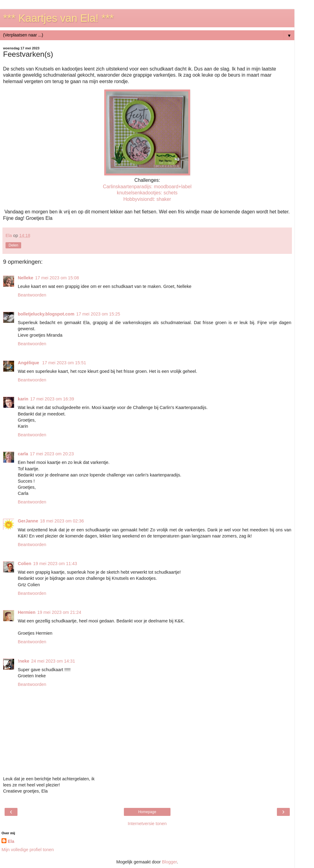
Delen (13, 245)
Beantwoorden (32, 295)
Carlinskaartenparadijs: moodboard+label (147, 187)
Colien (25, 564)
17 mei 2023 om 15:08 (57, 278)
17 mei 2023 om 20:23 (52, 454)
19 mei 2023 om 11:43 (55, 564)
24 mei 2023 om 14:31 (53, 661)
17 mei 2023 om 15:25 (98, 314)
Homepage (147, 812)
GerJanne (28, 521)
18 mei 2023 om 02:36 (62, 521)
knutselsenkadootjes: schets (147, 193)
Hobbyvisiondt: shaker (147, 199)
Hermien (27, 612)
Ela (11, 841)
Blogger (169, 862)
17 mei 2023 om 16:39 (52, 399)
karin (23, 399)
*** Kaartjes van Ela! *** (58, 18)
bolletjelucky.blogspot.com (46, 314)
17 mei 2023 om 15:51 (64, 363)
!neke (24, 661)
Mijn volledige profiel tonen (28, 850)
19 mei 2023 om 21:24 (59, 612)
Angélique (29, 363)
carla (23, 454)
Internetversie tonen (147, 824)
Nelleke (25, 278)
